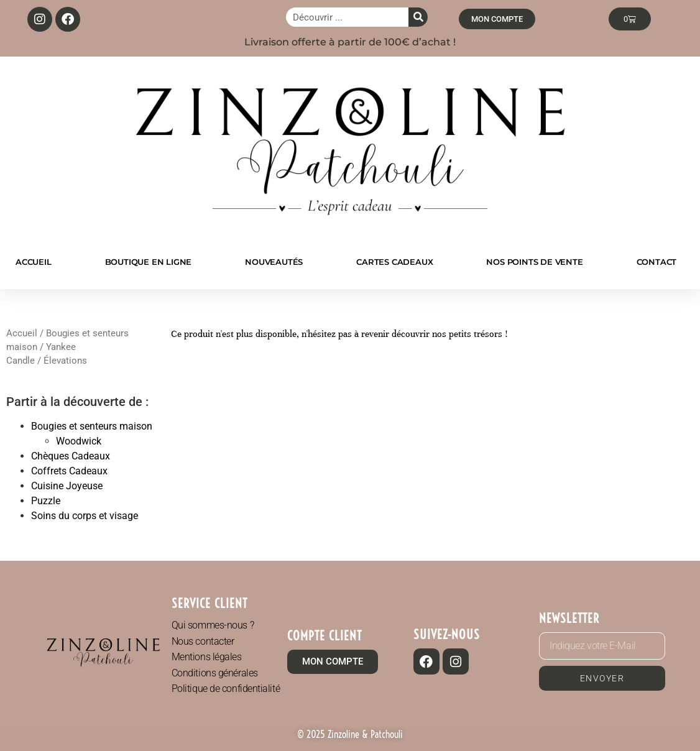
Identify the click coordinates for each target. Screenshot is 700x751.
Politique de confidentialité (226, 689)
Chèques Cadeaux (71, 456)
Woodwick (79, 441)
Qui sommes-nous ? (213, 625)
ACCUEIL (34, 262)
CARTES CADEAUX (394, 262)
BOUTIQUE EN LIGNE (149, 262)
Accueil (22, 333)
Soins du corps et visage (85, 516)
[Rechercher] (418, 17)
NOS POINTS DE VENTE (534, 262)
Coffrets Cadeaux (69, 471)
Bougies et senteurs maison (92, 426)
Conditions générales (215, 673)
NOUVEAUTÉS (274, 262)
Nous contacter (203, 641)
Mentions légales (207, 657)
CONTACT (657, 262)
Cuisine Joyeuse (67, 486)
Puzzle (46, 501)
